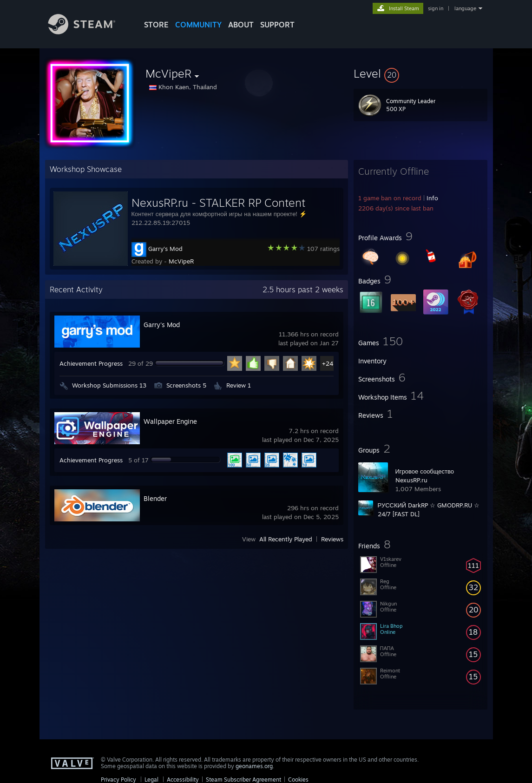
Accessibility (183, 780)
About (241, 25)
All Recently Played (286, 539)
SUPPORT (277, 25)
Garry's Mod (165, 249)
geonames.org (254, 766)
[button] (420, 73)
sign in (436, 8)
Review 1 (239, 385)
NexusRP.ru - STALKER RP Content (218, 203)
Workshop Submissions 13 (109, 385)
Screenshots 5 (186, 385)
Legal (151, 780)
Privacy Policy (118, 780)
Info (432, 198)
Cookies (298, 780)
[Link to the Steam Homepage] (89, 32)
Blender (155, 498)
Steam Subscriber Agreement (243, 780)
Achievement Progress (91, 363)
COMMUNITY (198, 25)
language (465, 8)
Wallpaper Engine (170, 421)
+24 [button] (328, 363)
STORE (156, 25)
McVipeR (181, 261)
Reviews (332, 539)
